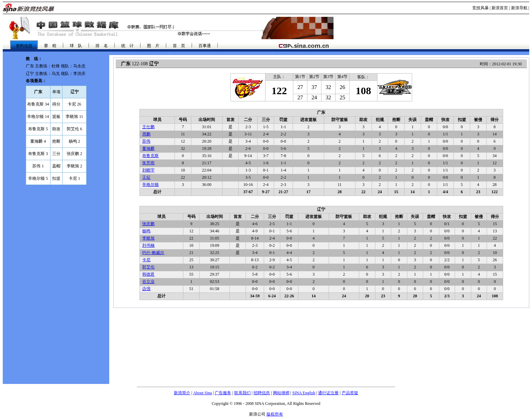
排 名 (102, 46)
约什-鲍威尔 (153, 253)
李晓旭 (148, 238)
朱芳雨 (148, 163)
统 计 (127, 46)
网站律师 (281, 393)
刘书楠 (148, 245)
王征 (146, 177)
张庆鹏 (148, 224)
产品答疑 (350, 393)
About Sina (203, 393)
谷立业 (148, 282)
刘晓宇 (148, 170)
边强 (146, 289)
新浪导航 (519, 8)
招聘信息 (262, 393)
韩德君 (148, 274)
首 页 (179, 46)
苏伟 (146, 141)
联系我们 (242, 393)
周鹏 (146, 134)
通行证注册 (328, 393)
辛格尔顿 (150, 185)
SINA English (304, 393)
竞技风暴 (480, 8)
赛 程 (50, 46)
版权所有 (275, 414)
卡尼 (146, 260)
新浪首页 (500, 8)
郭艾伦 (148, 267)
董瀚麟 (148, 148)
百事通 (205, 46)
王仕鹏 (148, 127)
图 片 (153, 46)
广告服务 (223, 393)
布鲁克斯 (150, 156)
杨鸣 (146, 231)
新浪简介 (182, 393)
